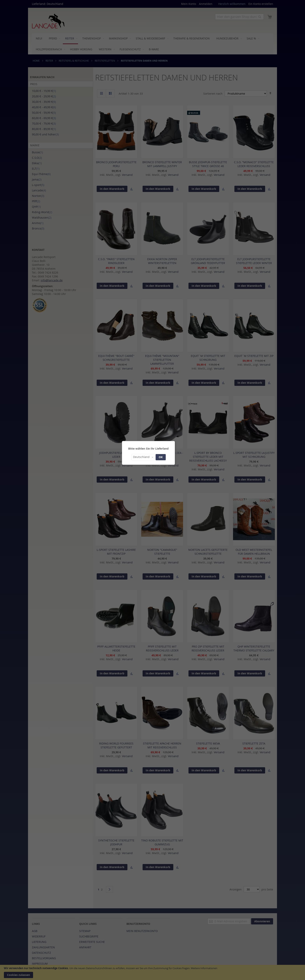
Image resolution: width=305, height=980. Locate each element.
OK (161, 457)
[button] (143, 457)
